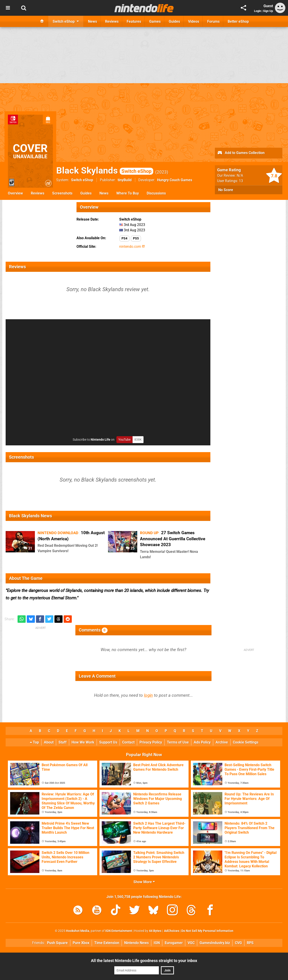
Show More (144, 882)
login (148, 695)
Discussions (156, 193)
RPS (250, 943)
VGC (191, 943)
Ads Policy (202, 742)
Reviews (38, 193)
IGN (157, 943)
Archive (222, 742)
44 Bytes (155, 931)
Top (34, 742)
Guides (86, 193)
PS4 (124, 238)
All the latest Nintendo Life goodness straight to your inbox (144, 961)
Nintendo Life (100, 440)
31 (28, 548)
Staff (63, 742)
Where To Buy (128, 193)
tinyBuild (125, 180)
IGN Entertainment (119, 931)
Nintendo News (136, 943)
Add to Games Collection (241, 153)
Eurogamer (174, 943)
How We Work (83, 742)
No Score (226, 190)
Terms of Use (178, 742)
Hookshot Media (78, 931)
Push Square (57, 943)
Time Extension (107, 943)
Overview (15, 193)
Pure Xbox (81, 943)
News (104, 193)
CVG (238, 943)
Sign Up (268, 11)
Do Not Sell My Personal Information (207, 931)
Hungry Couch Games (175, 180)
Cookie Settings (246, 742)
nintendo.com (132, 247)
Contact (128, 742)
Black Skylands (105, 171)
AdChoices (171, 931)
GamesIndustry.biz (215, 943)
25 (130, 548)
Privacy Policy (151, 742)
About (49, 742)
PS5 (136, 238)
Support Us (108, 742)
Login (258, 11)
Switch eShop (82, 180)
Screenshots (62, 193)
